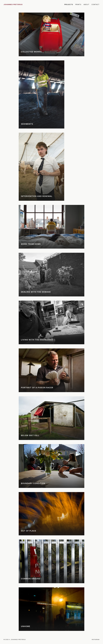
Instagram (96, 640)
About (86, 4)
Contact (95, 4)
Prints (78, 4)
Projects (69, 4)
